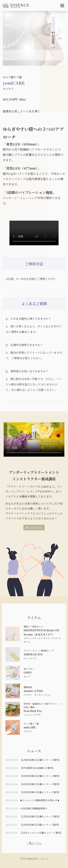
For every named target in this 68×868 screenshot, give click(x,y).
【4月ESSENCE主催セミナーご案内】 (40, 784)
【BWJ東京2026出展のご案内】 (37, 768)
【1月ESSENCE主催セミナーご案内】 (40, 825)
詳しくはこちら (34, 528)
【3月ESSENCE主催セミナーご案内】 (40, 792)
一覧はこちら (34, 843)
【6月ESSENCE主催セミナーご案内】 (40, 760)
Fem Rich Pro (33, 711)
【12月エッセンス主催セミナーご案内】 (41, 833)
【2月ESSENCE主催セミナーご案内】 (40, 816)
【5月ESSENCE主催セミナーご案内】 (40, 776)
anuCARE (30, 727)
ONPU (28, 673)
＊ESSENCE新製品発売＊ (34, 808)
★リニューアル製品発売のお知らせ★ (40, 800)
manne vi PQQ (33, 691)
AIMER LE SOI (33, 654)
